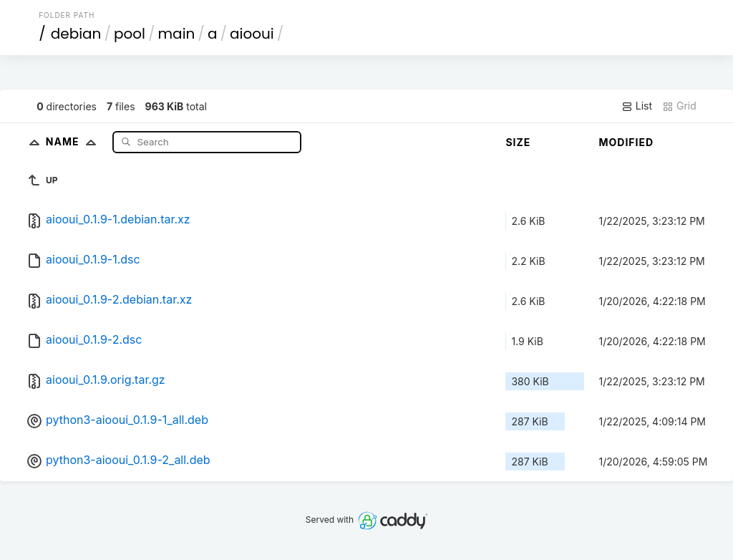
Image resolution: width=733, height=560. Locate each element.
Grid (679, 106)
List (637, 106)
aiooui (252, 34)
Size (518, 142)
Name (74, 141)
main (177, 34)
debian (76, 34)
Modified (626, 142)
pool (130, 34)
